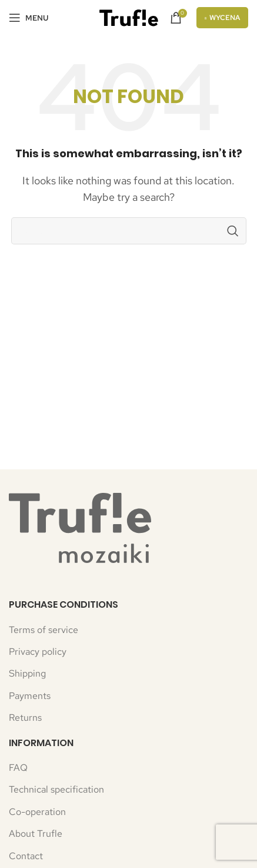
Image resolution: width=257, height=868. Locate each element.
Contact (26, 856)
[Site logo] (129, 17)
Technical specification (56, 789)
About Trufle (36, 834)
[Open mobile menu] (29, 18)
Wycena (223, 18)
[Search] (129, 231)
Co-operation (37, 812)
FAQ (18, 768)
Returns (25, 718)
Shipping (27, 673)
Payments (30, 696)
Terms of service (44, 630)
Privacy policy (38, 652)
